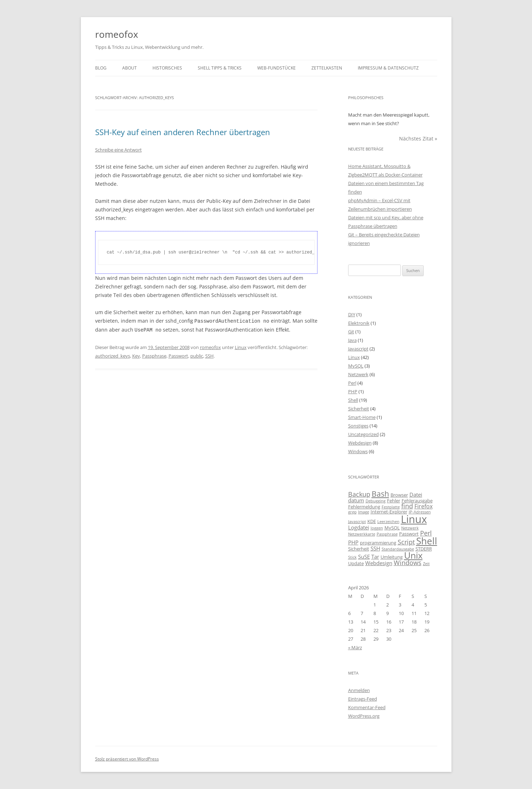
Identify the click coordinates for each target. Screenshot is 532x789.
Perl (352, 383)
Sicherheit (359, 409)
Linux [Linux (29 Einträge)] (414, 519)
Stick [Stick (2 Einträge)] (352, 557)
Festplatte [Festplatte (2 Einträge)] (391, 507)
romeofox (117, 34)
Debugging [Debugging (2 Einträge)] (376, 501)
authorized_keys (113, 355)
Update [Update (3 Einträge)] (356, 563)
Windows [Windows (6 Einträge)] (408, 563)
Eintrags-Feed (363, 699)
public (197, 355)
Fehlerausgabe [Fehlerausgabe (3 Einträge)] (417, 501)
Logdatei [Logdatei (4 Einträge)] (359, 527)
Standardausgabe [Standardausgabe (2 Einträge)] (398, 549)
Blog (101, 68)
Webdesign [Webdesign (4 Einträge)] (379, 563)
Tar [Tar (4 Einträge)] (375, 557)
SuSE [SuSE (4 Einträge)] (364, 557)
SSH (210, 355)
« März (355, 647)
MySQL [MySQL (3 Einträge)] (392, 528)
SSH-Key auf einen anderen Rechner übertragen (183, 132)
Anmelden (359, 690)
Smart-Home (362, 417)
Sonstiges (358, 426)
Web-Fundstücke (277, 68)
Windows (358, 451)
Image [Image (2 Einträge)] (364, 512)
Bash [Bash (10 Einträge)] (380, 494)
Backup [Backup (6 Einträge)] (359, 494)
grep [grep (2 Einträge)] (352, 512)
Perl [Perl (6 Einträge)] (426, 533)
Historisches (167, 68)
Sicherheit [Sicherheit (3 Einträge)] (359, 549)
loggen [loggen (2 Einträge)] (377, 528)
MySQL (356, 366)
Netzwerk (358, 374)
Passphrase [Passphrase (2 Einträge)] (387, 534)
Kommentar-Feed (367, 707)
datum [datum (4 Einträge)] (356, 500)
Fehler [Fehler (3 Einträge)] (394, 501)
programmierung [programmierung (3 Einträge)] (378, 543)
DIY (352, 314)
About (130, 68)
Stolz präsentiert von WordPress (127, 759)
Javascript (358, 349)
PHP (353, 391)
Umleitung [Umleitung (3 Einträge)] (392, 557)
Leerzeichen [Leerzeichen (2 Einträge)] (388, 522)
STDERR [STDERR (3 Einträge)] (424, 549)
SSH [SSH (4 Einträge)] (375, 548)
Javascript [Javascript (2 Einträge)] (357, 522)
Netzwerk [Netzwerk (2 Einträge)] (410, 528)
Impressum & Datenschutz (388, 68)
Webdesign (360, 443)
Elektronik (359, 323)
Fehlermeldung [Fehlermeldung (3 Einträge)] (364, 507)
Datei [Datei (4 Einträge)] (416, 495)
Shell (353, 400)
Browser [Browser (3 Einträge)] (399, 495)
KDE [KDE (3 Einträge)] (372, 521)
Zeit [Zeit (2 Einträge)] (426, 564)
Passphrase (154, 355)
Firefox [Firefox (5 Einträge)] (423, 506)
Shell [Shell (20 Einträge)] (427, 541)
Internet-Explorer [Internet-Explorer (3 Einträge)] (389, 512)
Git (351, 332)
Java (352, 340)
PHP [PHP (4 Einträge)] (353, 542)
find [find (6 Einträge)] (407, 506)
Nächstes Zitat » (418, 139)
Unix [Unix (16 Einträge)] (413, 555)
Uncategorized (363, 434)
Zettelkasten (327, 68)
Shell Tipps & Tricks (220, 68)
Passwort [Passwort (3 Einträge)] (409, 534)
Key (136, 355)
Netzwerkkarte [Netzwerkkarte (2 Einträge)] (362, 534)
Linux (241, 347)
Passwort (178, 355)
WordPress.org (364, 716)
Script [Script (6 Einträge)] (406, 542)
